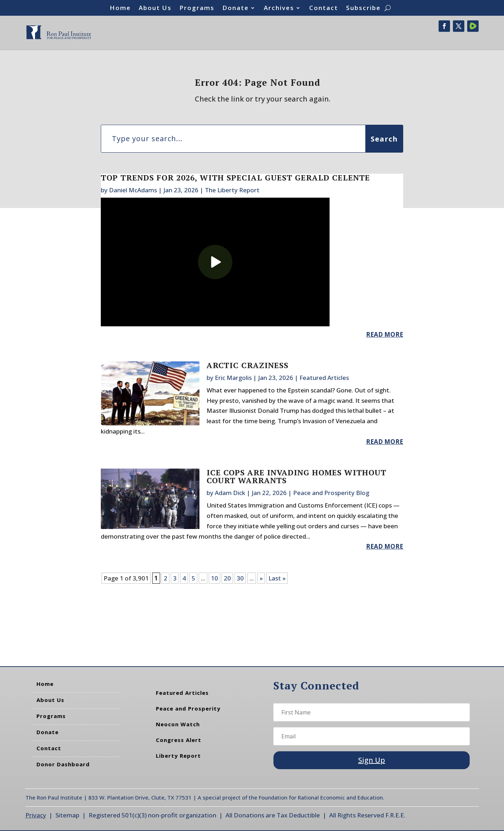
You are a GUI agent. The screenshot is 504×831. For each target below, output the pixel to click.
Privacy (36, 815)
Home (120, 9)
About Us (155, 9)
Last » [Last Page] (277, 578)
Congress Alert (179, 740)
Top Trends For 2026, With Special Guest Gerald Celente (235, 177)
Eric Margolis (233, 378)
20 (227, 578)
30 (240, 578)
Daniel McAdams (133, 190)
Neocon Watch (178, 724)
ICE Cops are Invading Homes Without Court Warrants (297, 476)
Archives (279, 9)
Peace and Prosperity (188, 708)
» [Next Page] (261, 578)
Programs (197, 9)
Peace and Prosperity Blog (331, 493)
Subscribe (363, 9)
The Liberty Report (232, 190)
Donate (236, 9)
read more (385, 334)
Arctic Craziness (248, 365)
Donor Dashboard (63, 764)
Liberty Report (178, 756)
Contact (324, 9)
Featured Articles (324, 378)
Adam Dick (230, 493)
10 (214, 578)
